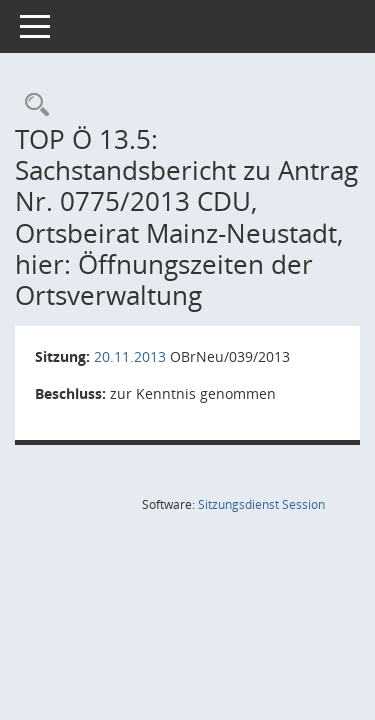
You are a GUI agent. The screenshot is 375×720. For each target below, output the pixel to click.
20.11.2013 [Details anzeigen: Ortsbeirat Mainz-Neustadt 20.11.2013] (130, 356)
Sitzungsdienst (261, 504)
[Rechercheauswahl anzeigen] (32, 105)
